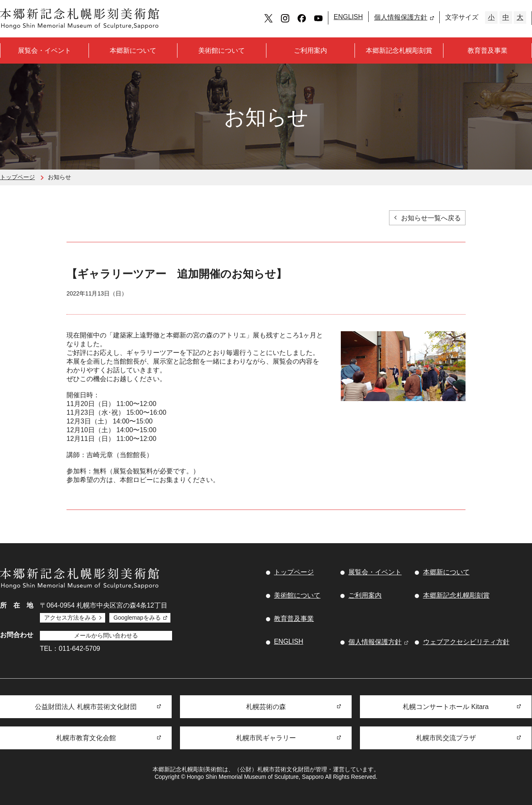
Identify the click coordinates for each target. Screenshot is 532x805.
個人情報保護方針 (401, 17)
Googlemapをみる (137, 618)
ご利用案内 (310, 50)
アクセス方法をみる (70, 618)
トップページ (17, 177)
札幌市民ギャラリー (266, 738)
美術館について (222, 50)
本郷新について (133, 50)
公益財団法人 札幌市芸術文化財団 (86, 707)
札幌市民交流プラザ (446, 738)
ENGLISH (348, 17)
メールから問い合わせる (106, 635)
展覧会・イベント (44, 50)
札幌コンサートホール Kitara (446, 707)
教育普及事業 (488, 50)
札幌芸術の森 (266, 707)
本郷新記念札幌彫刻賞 (399, 50)
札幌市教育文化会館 (86, 738)
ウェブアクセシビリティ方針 (466, 642)
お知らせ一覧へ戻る (431, 218)
